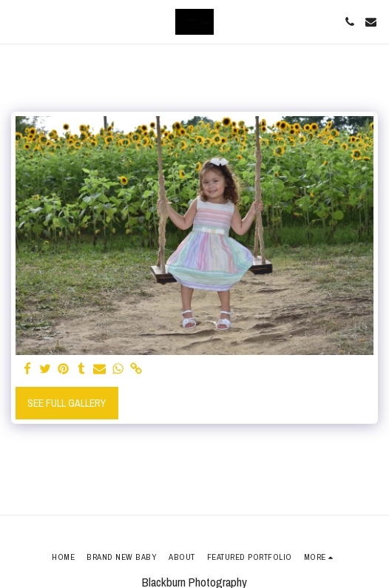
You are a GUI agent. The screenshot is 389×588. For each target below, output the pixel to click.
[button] (16, 21)
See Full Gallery (67, 403)
